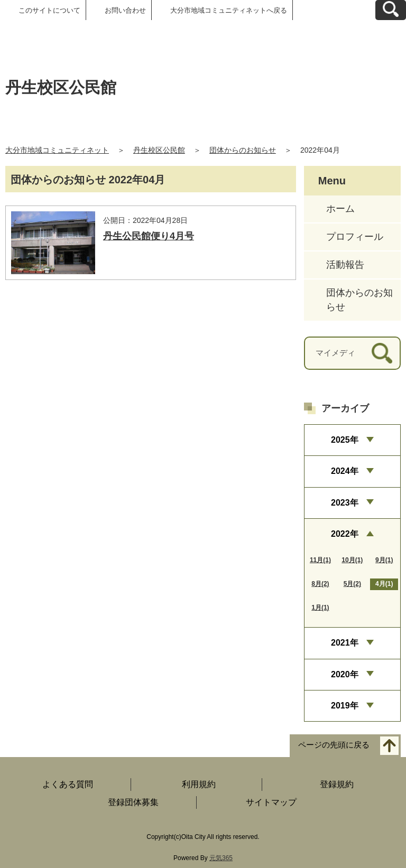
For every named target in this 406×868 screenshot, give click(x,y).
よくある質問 (68, 784)
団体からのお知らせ (243, 150)
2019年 (345, 706)
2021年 (345, 643)
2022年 (345, 534)
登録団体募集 (133, 802)
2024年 (345, 471)
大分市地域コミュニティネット (57, 150)
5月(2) (352, 584)
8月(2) (320, 584)
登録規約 (337, 784)
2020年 (345, 674)
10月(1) (352, 560)
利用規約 (199, 784)
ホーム (340, 209)
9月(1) (384, 560)
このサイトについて (49, 10)
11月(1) (320, 560)
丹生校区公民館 (159, 150)
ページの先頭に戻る (334, 745)
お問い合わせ (125, 10)
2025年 (345, 440)
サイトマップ (271, 802)
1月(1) (320, 608)
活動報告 (345, 265)
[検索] (382, 353)
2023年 (345, 503)
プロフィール (355, 237)
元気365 (221, 858)
